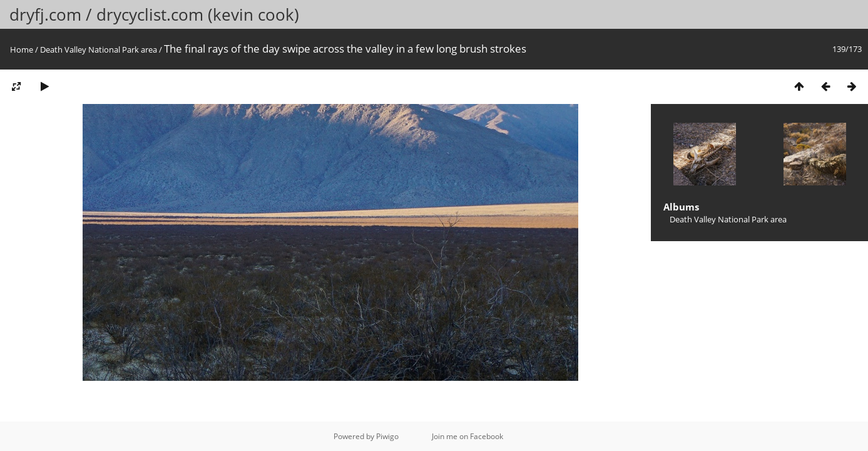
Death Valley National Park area (99, 49)
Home (22, 49)
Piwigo (387, 436)
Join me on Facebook (467, 436)
